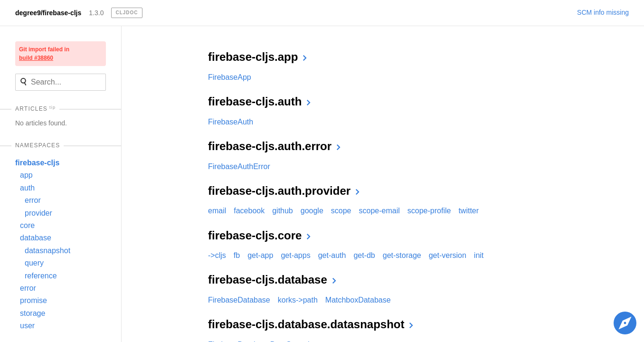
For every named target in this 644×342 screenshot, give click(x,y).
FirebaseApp (230, 77)
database (36, 238)
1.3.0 (96, 13)
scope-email (379, 211)
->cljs (217, 255)
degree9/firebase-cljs (48, 13)
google (312, 211)
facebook (249, 211)
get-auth (332, 255)
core (27, 225)
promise (33, 300)
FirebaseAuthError (239, 166)
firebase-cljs (37, 163)
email (217, 211)
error (33, 200)
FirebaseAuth (231, 122)
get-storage (402, 255)
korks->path (298, 300)
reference (41, 276)
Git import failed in (44, 54)
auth (27, 188)
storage (33, 313)
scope (341, 211)
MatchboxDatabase (358, 300)
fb (237, 255)
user (27, 326)
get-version (448, 255)
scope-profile (429, 211)
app (26, 175)
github (283, 211)
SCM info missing (603, 12)
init (479, 255)
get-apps (295, 255)
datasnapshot (47, 251)
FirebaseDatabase (239, 300)
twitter (469, 211)
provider (38, 213)
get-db (364, 255)
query (34, 263)
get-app (260, 255)
